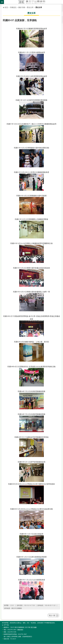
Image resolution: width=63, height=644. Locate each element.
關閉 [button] (2, 2)
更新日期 (6, 639)
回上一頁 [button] (52, 615)
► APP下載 (5, 625)
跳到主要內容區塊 (1, 1)
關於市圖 (22, 7)
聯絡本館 (20, 630)
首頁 (6, 7)
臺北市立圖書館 (33, 2)
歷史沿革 (30, 7)
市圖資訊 (13, 7)
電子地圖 (34, 627)
